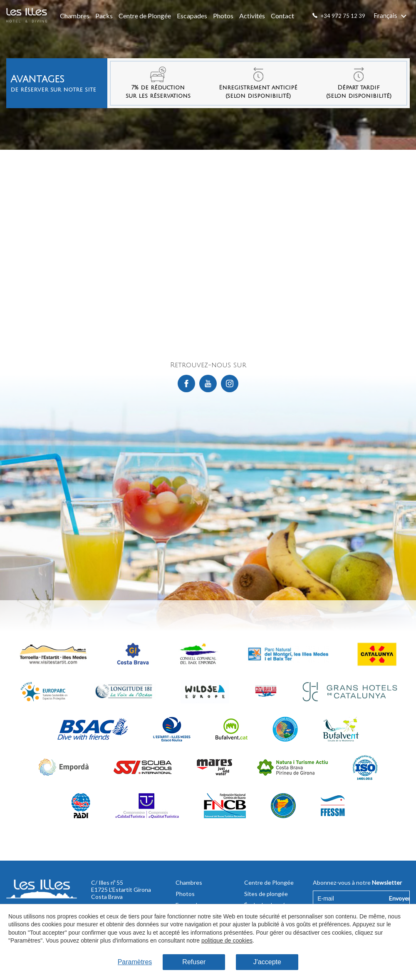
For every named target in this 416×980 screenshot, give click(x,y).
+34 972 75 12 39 (343, 16)
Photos (223, 16)
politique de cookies (227, 940)
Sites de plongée (266, 894)
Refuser (194, 962)
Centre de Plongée (145, 16)
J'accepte (267, 962)
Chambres (75, 16)
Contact (282, 16)
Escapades (192, 16)
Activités (252, 16)
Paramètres (135, 962)
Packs (104, 16)
